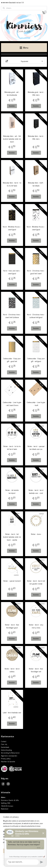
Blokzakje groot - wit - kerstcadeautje (12, 93)
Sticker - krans (36, 534)
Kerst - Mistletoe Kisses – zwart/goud (12, 228)
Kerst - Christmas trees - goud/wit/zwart (36, 272)
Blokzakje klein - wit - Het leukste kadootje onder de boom (12, 139)
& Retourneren (14, 753)
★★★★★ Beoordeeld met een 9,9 (12, 2)
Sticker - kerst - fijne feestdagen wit (36, 670)
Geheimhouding (6, 750)
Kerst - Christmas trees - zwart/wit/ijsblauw (12, 316)
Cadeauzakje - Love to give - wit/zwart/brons (12, 404)
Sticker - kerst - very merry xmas (36, 626)
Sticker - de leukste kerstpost (12, 492)
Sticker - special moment (12, 581)
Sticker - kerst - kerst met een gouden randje (36, 582)
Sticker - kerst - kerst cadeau (12, 670)
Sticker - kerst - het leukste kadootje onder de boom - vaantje (12, 537)
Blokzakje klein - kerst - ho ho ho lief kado (12, 184)
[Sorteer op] (24, 61)
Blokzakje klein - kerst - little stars (36, 137)
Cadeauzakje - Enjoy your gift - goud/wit (12, 360)
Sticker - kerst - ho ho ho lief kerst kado (12, 448)
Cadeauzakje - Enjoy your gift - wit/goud (36, 360)
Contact (4, 741)
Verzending (5, 753)
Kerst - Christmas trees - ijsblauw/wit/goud (36, 316)
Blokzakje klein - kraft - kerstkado (36, 184)
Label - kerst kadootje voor (12, 713)
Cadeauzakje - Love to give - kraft (36, 404)
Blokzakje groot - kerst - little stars (36, 93)
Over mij (4, 744)
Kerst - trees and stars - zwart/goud (12, 272)
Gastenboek (5, 747)
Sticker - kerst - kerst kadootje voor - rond (36, 492)
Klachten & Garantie (8, 761)
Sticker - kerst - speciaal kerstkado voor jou (36, 448)
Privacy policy (6, 758)
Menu (24, 47)
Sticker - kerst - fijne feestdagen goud (12, 626)
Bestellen (12, 106)
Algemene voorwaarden (9, 756)
